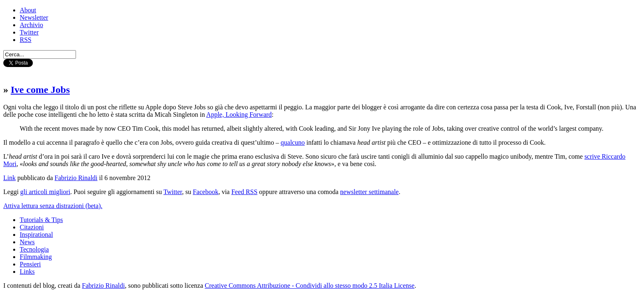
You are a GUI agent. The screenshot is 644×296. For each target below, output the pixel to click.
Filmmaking (36, 257)
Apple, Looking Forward (239, 114)
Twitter (29, 32)
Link (9, 178)
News (27, 242)
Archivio (31, 25)
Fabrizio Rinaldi (76, 178)
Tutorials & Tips (41, 220)
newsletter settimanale (369, 192)
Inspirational (36, 235)
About (28, 10)
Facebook (205, 192)
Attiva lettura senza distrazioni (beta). (53, 206)
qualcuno (293, 142)
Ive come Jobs (40, 90)
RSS (25, 40)
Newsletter (34, 17)
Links (27, 272)
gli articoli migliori (45, 192)
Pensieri (30, 264)
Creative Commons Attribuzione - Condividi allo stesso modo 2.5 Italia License (310, 286)
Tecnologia (34, 249)
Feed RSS (244, 192)
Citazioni (32, 227)
